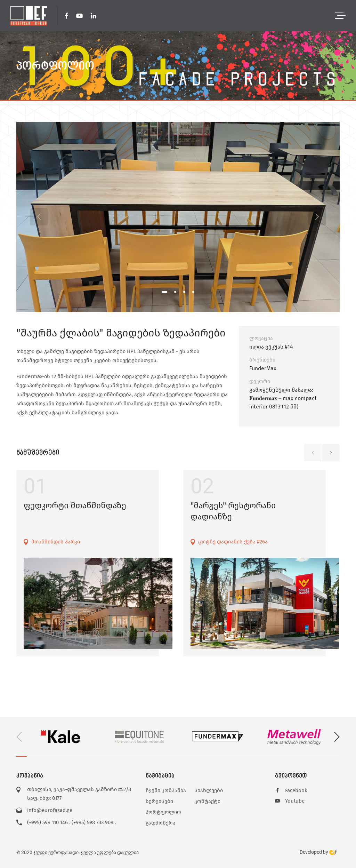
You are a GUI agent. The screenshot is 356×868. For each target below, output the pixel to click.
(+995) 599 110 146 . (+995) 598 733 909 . (71, 822)
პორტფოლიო (163, 812)
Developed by (318, 852)
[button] (164, 292)
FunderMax (263, 368)
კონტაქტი (207, 801)
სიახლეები (209, 790)
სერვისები (159, 801)
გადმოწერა (161, 823)
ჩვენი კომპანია (166, 790)
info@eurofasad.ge (50, 810)
